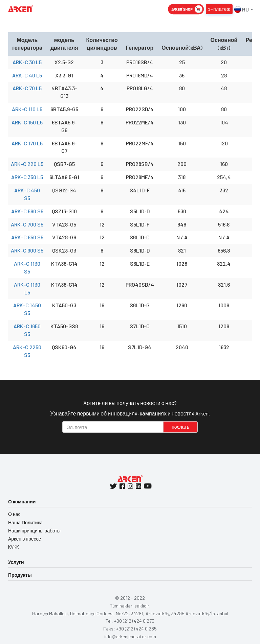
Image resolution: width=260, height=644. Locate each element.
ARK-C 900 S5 (27, 250)
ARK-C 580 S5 (27, 211)
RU (244, 9)
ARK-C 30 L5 (27, 62)
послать (180, 427)
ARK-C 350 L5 (27, 177)
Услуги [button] (16, 562)
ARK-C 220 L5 (27, 164)
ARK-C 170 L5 (27, 143)
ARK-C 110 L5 (27, 109)
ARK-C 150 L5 (27, 122)
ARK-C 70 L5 (27, 88)
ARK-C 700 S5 (27, 224)
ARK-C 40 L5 (27, 75)
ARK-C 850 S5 (27, 237)
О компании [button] (22, 502)
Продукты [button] (20, 575)
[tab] (130, 502)
